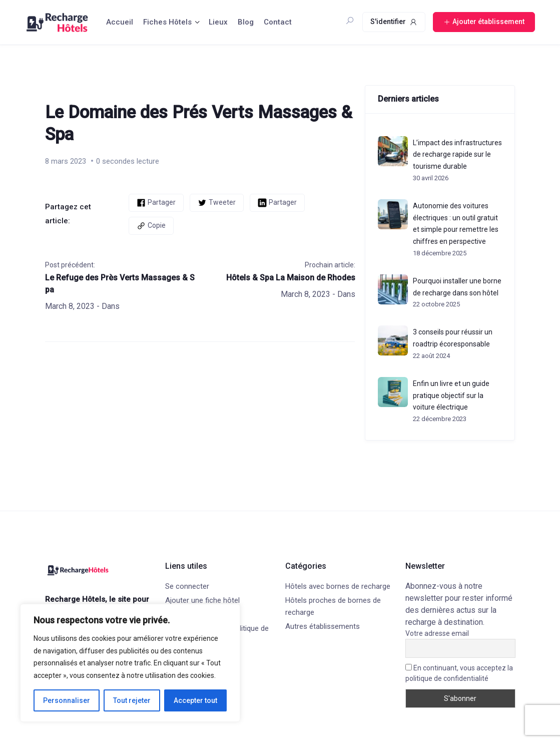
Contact (278, 22)
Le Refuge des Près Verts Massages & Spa (120, 284)
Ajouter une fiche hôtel (202, 600)
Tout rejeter (132, 700)
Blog (246, 22)
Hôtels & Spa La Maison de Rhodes (291, 278)
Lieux (218, 22)
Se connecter (187, 586)
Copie (151, 226)
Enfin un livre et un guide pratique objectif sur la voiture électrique (451, 395)
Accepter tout (195, 700)
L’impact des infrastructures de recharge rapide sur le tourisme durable (457, 154)
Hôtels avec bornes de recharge (338, 586)
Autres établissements (323, 626)
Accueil (120, 22)
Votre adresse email (437, 633)
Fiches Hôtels (167, 22)
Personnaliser (67, 700)
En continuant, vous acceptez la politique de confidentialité (459, 673)
